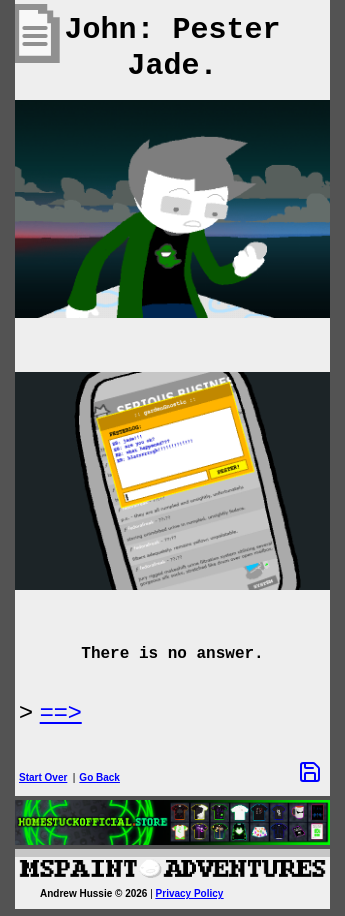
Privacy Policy (190, 893)
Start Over (43, 777)
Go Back (99, 777)
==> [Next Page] (61, 711)
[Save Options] (310, 772)
